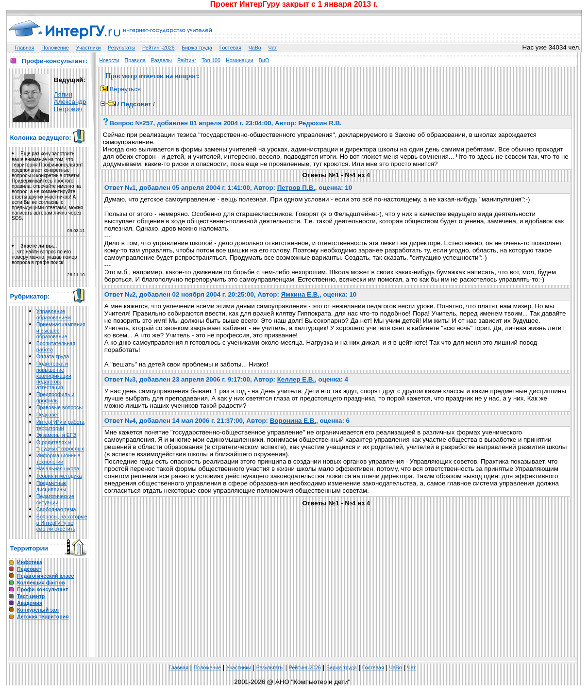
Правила (135, 60)
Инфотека (30, 562)
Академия (30, 603)
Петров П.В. (296, 188)
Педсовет (48, 415)
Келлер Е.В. (296, 379)
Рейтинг (187, 60)
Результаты (121, 48)
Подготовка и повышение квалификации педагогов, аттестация (54, 375)
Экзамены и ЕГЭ (56, 435)
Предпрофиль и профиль (56, 397)
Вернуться (122, 89)
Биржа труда (197, 48)
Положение (55, 48)
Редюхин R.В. (320, 123)
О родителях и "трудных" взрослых (60, 445)
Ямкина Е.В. (300, 294)
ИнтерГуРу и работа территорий (60, 425)
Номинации (240, 60)
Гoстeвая (230, 48)
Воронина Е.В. (293, 421)
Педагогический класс (45, 576)
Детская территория (43, 617)
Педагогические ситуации (55, 499)
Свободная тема (56, 509)
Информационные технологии (59, 458)
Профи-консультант (42, 589)
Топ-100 (211, 60)
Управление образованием (54, 314)
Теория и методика (59, 476)
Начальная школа (58, 468)
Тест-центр (31, 596)
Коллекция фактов (41, 583)
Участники (88, 48)
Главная (25, 48)
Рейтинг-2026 (158, 48)
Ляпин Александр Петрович (70, 102)
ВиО (264, 60)
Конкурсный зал (38, 610)
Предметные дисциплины (52, 486)
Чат (273, 48)
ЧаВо (255, 48)
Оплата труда (53, 356)
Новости (109, 60)
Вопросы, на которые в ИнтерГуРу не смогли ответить (62, 523)
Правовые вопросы (59, 407)
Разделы (161, 60)
